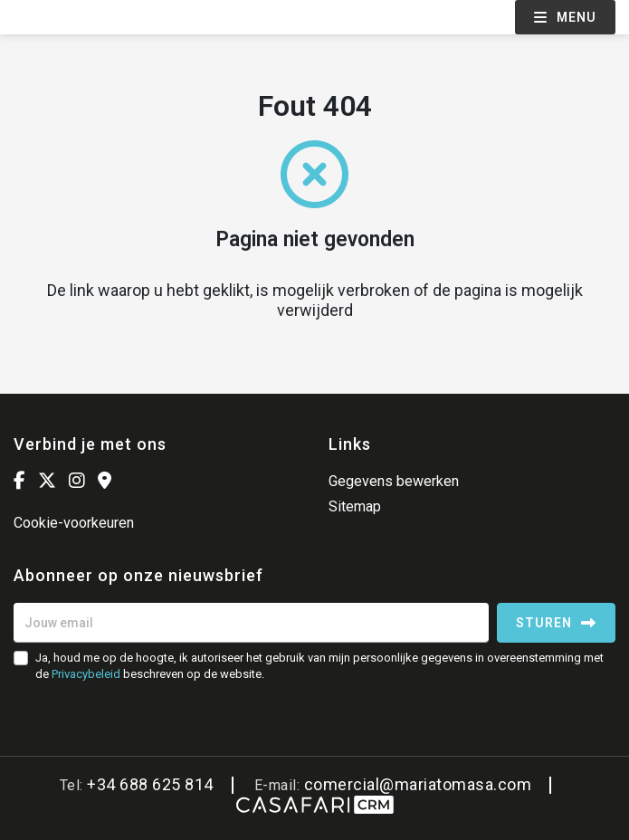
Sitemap (355, 506)
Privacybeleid (86, 674)
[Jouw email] (251, 623)
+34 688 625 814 (150, 784)
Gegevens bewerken (394, 481)
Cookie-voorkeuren (74, 523)
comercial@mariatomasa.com (418, 784)
